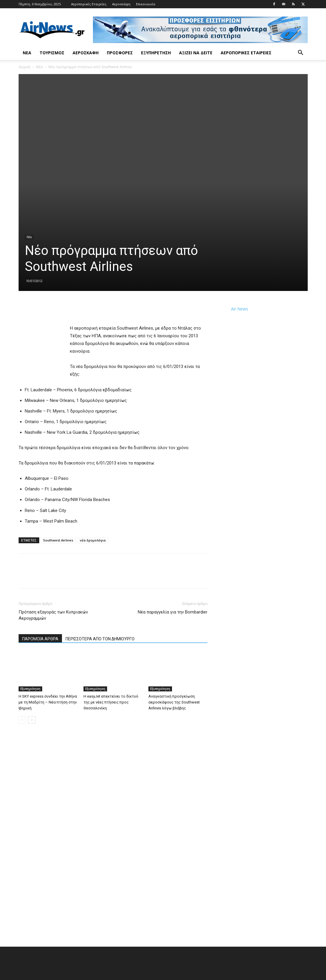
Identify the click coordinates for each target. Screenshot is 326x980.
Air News (240, 309)
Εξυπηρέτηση (156, 53)
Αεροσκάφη (121, 4)
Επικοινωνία (146, 4)
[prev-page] (22, 720)
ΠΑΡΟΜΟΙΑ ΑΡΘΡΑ (40, 639)
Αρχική (24, 67)
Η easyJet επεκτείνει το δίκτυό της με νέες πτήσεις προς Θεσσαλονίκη (111, 702)
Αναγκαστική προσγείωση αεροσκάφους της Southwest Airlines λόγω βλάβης (174, 702)
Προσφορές (120, 53)
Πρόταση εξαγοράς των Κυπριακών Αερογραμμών (53, 615)
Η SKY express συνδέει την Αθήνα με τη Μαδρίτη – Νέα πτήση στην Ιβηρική (48, 702)
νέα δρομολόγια (93, 540)
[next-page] (32, 720)
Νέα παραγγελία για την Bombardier (173, 612)
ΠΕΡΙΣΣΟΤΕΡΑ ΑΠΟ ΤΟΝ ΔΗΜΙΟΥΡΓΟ (100, 639)
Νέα (27, 53)
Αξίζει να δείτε (196, 53)
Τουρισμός (52, 53)
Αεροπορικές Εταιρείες (89, 4)
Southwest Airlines (58, 540)
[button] (301, 53)
